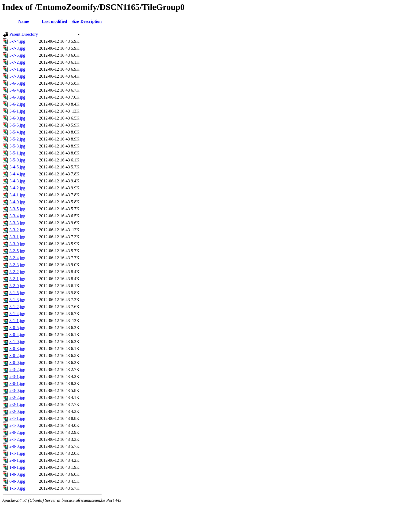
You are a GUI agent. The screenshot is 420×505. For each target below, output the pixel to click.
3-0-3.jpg (17, 349)
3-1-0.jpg (17, 342)
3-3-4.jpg (17, 216)
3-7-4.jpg (17, 41)
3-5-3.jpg (17, 146)
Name (24, 21)
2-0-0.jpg (17, 446)
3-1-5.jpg (17, 293)
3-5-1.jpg (17, 153)
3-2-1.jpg (17, 279)
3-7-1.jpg (17, 69)
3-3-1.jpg (17, 237)
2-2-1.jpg (17, 404)
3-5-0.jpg (17, 160)
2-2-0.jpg (17, 411)
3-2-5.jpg (17, 251)
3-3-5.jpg (17, 209)
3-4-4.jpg (17, 174)
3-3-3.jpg (17, 223)
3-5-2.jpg (17, 139)
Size (75, 21)
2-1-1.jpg (17, 418)
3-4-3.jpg (17, 181)
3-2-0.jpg (17, 286)
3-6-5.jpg (17, 83)
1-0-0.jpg (17, 474)
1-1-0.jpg (17, 488)
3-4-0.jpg (17, 202)
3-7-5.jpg (17, 55)
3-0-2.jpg (17, 356)
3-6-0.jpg (17, 118)
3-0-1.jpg (17, 383)
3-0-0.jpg (17, 362)
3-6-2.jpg (17, 104)
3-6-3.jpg (17, 97)
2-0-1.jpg (17, 460)
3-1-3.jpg (17, 300)
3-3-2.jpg (17, 230)
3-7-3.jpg (17, 48)
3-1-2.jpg (17, 307)
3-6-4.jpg (17, 90)
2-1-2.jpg (17, 439)
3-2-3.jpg (17, 265)
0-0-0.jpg (17, 481)
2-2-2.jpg (17, 397)
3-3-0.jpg (17, 244)
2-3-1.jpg (17, 376)
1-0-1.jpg (17, 467)
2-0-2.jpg (17, 432)
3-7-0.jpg (17, 76)
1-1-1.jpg (17, 453)
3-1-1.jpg (17, 321)
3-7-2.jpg (17, 62)
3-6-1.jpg (17, 111)
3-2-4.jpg (17, 258)
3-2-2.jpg (17, 272)
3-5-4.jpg (17, 132)
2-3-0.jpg (17, 390)
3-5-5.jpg (17, 125)
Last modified (54, 21)
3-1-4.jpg (17, 314)
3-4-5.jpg (17, 167)
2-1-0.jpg (17, 425)
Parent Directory (24, 34)
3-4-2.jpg (17, 188)
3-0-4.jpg (17, 335)
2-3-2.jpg (17, 369)
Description (91, 21)
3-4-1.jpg (17, 195)
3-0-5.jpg (17, 328)
